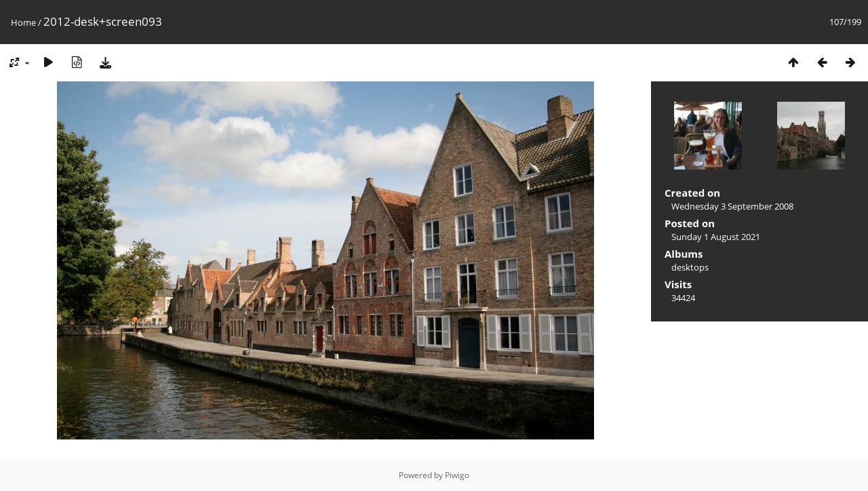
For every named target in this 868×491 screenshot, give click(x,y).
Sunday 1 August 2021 (716, 237)
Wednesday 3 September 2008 (732, 206)
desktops (690, 267)
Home (23, 22)
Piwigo (457, 475)
